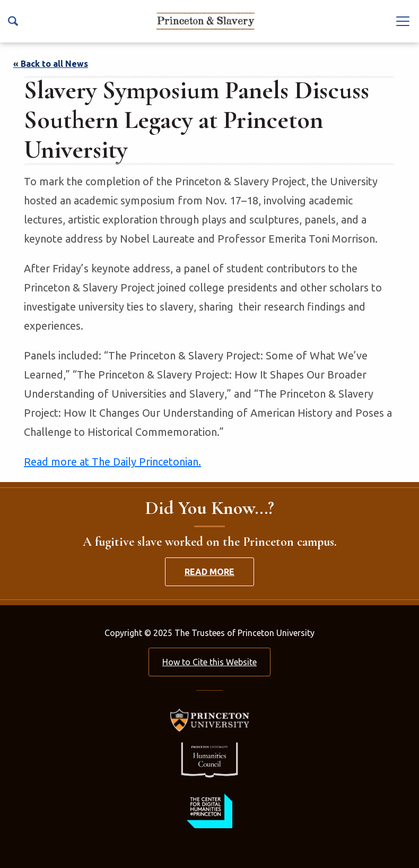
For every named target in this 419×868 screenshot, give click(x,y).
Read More (210, 572)
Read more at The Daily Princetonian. (112, 462)
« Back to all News (51, 64)
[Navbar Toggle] (403, 21)
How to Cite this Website (210, 662)
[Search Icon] (13, 21)
